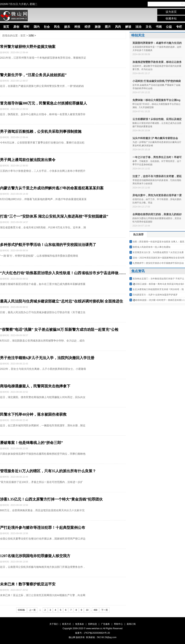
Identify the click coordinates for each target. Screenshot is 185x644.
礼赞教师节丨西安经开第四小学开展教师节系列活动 (158, 263)
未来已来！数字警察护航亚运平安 (28, 584)
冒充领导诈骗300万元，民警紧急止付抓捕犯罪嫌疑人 (43, 103)
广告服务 (105, 624)
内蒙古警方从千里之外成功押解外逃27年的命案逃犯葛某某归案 (52, 188)
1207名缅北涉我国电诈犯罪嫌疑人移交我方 (35, 556)
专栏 (179, 27)
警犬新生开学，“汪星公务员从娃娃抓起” (33, 75)
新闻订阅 (131, 624)
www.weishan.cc (95, 628)
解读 (128, 27)
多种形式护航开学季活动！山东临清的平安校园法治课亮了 (48, 245)
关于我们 (54, 624)
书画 (159, 27)
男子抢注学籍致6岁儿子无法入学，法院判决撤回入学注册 (47, 358)
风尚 (118, 27)
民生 (57, 27)
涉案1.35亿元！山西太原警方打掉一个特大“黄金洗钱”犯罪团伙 (51, 499)
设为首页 (171, 12)
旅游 (98, 27)
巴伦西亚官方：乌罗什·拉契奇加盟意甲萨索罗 (155, 295)
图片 (108, 27)
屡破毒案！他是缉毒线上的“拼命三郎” (31, 443)
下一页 (105, 610)
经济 (88, 27)
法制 (31, 36)
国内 (37, 27)
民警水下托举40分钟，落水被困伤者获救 (33, 414)
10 (87, 610)
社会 (47, 27)
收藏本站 (171, 18)
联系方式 (67, 624)
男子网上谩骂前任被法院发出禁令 (28, 160)
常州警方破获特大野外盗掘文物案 (28, 47)
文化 (149, 27)
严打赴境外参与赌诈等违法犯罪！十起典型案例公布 (43, 528)
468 (95, 610)
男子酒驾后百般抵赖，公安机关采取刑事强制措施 (41, 131)
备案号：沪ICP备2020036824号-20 (92, 633)
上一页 (32, 610)
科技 (77, 27)
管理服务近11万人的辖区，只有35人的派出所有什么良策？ (48, 471)
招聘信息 (92, 624)
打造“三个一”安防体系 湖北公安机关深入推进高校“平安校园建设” (54, 216)
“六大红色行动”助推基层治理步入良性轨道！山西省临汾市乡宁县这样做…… (63, 273)
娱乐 (67, 27)
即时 (26, 27)
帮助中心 (118, 624)
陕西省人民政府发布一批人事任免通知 (152, 247)
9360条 (22, 610)
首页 (6, 27)
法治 (138, 27)
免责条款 (80, 624)
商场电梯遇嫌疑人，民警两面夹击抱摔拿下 (35, 386)
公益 (169, 27)
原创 (16, 27)
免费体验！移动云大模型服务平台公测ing (156, 100)
